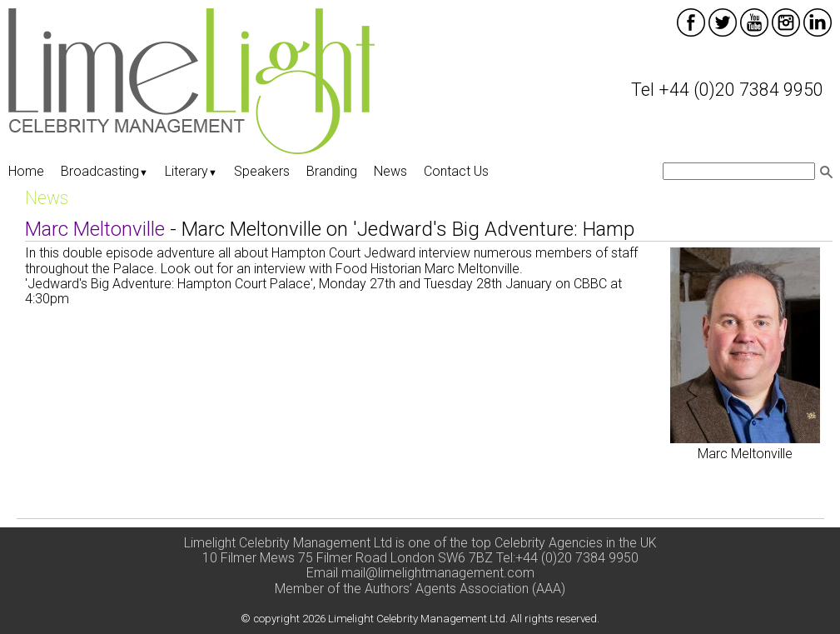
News (390, 171)
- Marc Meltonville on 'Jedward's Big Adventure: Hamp (330, 229)
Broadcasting (104, 171)
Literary (191, 171)
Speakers (262, 171)
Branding (332, 171)
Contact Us (456, 171)
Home (26, 171)
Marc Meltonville (745, 454)
